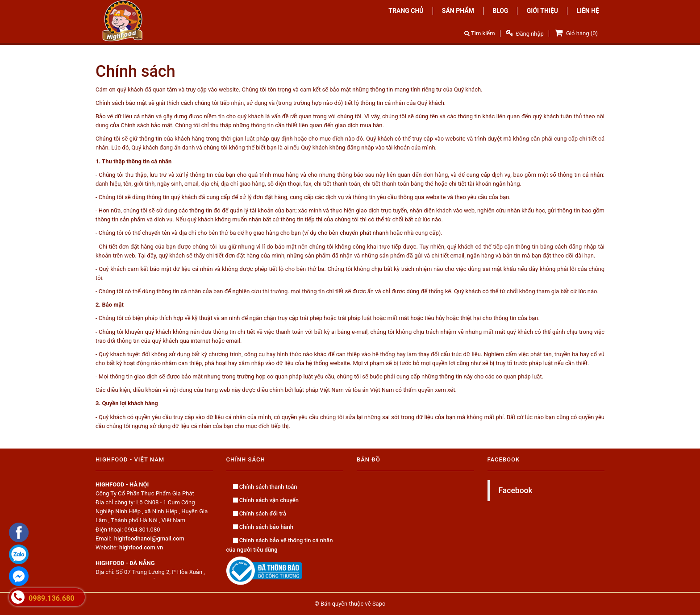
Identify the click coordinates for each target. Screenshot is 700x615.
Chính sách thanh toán (265, 487)
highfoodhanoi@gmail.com (149, 538)
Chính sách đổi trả (260, 513)
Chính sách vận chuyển (266, 500)
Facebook (516, 490)
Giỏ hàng (576, 33)
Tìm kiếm (480, 33)
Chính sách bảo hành (263, 527)
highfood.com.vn (141, 547)
